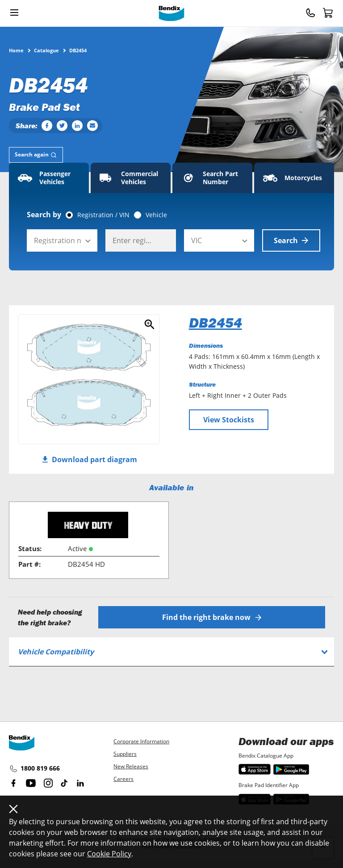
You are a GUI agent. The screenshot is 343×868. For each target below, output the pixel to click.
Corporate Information (141, 741)
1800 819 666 (34, 769)
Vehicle (156, 215)
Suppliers (125, 754)
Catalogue (46, 50)
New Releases (131, 766)
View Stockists (229, 420)
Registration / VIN (103, 215)
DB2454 (215, 323)
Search (291, 240)
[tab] (36, 155)
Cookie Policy (109, 854)
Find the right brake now (212, 617)
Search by (44, 215)
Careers (123, 779)
